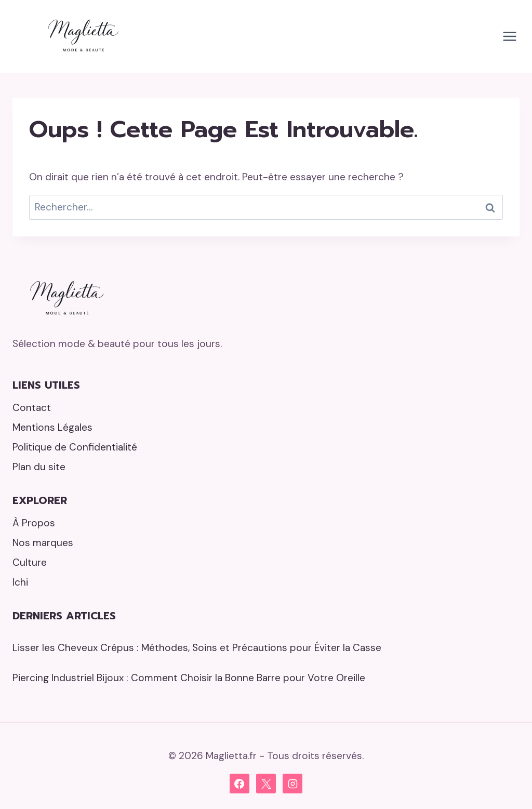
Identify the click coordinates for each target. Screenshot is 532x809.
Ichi (20, 582)
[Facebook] (240, 784)
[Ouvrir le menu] (509, 36)
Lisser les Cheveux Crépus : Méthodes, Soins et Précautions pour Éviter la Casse (197, 648)
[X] (266, 784)
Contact (32, 408)
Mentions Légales (52, 427)
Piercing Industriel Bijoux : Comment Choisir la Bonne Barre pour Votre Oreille (189, 678)
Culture (30, 562)
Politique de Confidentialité (75, 447)
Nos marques (43, 543)
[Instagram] (292, 784)
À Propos (34, 523)
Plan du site (39, 467)
